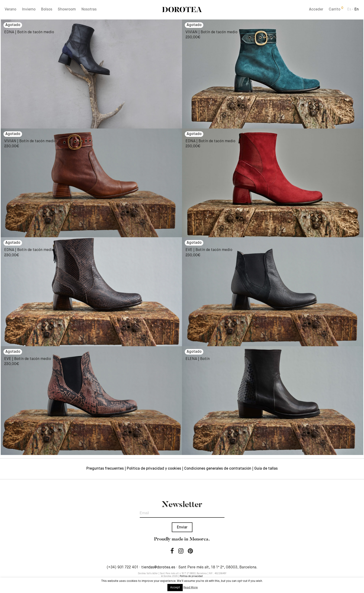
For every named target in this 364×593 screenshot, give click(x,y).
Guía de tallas (266, 469)
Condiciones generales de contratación (218, 469)
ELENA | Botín (198, 359)
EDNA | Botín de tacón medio (29, 32)
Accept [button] (175, 588)
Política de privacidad (191, 576)
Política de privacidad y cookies (154, 469)
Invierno (29, 10)
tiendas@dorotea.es (158, 567)
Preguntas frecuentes (105, 469)
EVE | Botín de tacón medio (209, 250)
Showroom (67, 10)
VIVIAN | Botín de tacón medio (211, 32)
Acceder (316, 10)
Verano (10, 10)
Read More (191, 588)
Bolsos (47, 10)
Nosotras (89, 10)
